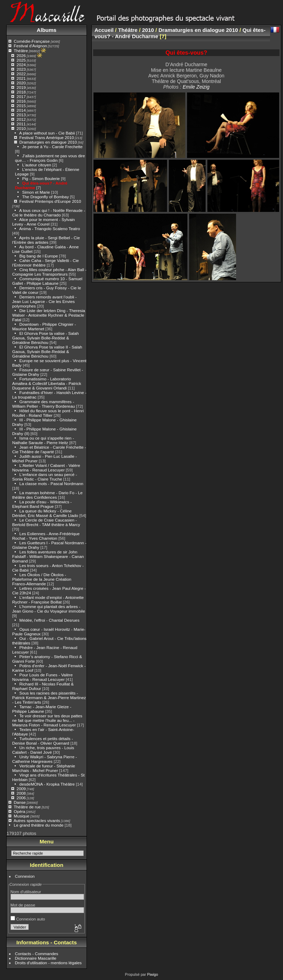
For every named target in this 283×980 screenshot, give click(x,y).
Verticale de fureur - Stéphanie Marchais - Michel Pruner (44, 768)
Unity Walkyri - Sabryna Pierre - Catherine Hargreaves (45, 759)
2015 (21, 106)
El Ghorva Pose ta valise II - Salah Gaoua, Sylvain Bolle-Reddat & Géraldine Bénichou (47, 351)
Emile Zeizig (196, 87)
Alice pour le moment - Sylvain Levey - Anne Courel (44, 222)
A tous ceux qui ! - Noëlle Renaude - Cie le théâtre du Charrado (49, 213)
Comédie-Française (32, 41)
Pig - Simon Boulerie (41, 178)
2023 (21, 69)
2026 (21, 56)
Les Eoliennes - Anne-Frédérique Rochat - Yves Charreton (46, 536)
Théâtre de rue (27, 807)
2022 (21, 74)
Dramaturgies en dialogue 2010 (48, 142)
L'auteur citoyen (37, 165)
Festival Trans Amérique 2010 (47, 137)
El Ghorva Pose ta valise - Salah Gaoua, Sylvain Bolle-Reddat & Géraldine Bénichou (46, 338)
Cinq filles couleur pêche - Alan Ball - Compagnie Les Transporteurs (49, 272)
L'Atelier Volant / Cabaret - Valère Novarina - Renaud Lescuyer (46, 468)
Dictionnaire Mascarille (36, 958)
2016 (21, 101)
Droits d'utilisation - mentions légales (49, 963)
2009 (21, 789)
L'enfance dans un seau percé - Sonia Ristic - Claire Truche (45, 477)
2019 (21, 87)
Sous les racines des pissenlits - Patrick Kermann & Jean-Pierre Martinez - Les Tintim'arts (49, 698)
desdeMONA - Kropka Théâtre (47, 784)
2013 (21, 115)
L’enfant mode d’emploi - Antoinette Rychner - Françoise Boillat (48, 600)
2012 (21, 119)
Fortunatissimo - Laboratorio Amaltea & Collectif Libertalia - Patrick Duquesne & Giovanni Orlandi (47, 383)
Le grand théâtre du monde (39, 825)
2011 (21, 124)
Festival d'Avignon (30, 46)
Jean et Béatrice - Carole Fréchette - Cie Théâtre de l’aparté (49, 449)
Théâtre (21, 51)
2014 (21, 110)
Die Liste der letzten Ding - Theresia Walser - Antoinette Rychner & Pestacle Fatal (49, 315)
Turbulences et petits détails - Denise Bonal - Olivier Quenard (43, 741)
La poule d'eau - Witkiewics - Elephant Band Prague (42, 504)
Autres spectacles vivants (37, 820)
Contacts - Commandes (37, 954)
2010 (21, 128)
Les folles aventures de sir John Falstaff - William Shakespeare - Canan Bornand (48, 556)
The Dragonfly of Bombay (45, 197)
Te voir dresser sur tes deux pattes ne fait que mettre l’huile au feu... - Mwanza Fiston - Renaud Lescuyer (47, 720)
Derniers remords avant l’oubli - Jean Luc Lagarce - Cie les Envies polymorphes (44, 301)
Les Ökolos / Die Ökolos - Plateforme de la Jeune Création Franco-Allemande (42, 579)
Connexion (25, 876)
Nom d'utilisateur (26, 892)
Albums (47, 30)
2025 (21, 60)
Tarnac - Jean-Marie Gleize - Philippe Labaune (42, 709)
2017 (21, 96)
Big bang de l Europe (39, 256)
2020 (21, 83)
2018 (21, 92)
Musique (21, 816)
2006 (21, 798)
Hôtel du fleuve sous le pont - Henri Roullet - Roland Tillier (48, 413)
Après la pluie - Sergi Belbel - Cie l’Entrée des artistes (46, 240)
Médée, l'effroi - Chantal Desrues (49, 620)
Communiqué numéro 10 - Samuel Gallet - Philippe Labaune (47, 281)
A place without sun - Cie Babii (47, 133)
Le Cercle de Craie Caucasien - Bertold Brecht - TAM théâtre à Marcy (46, 522)
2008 (21, 793)
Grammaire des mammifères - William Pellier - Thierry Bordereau (44, 404)
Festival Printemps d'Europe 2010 (50, 201)
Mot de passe (23, 905)
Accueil (104, 30)
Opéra (19, 811)
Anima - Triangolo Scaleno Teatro (50, 229)
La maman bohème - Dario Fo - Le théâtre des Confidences (47, 495)
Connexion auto (28, 919)
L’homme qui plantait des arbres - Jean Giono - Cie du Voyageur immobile (49, 609)
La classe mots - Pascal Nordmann (51, 484)
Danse (20, 802)
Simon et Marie (36, 192)
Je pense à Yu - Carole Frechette (52, 147)
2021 (21, 78)
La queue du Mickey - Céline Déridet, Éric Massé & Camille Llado (45, 513)
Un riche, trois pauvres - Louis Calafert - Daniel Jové (43, 750)
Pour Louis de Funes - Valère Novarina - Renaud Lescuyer (43, 677)
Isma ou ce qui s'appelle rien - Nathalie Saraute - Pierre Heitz (43, 440)
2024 (21, 65)
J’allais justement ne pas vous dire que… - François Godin (50, 158)
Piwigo (153, 974)
